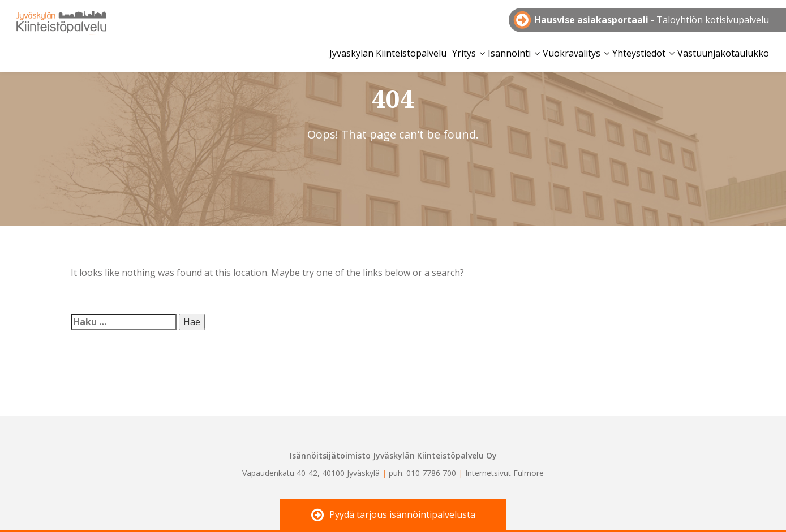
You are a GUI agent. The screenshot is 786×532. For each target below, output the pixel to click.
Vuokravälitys (572, 53)
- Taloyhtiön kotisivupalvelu (652, 20)
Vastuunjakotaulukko (723, 53)
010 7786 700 (431, 473)
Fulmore (529, 473)
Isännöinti (509, 53)
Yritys (464, 53)
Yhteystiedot (639, 53)
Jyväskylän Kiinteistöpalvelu (61, 21)
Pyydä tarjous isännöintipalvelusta (393, 516)
